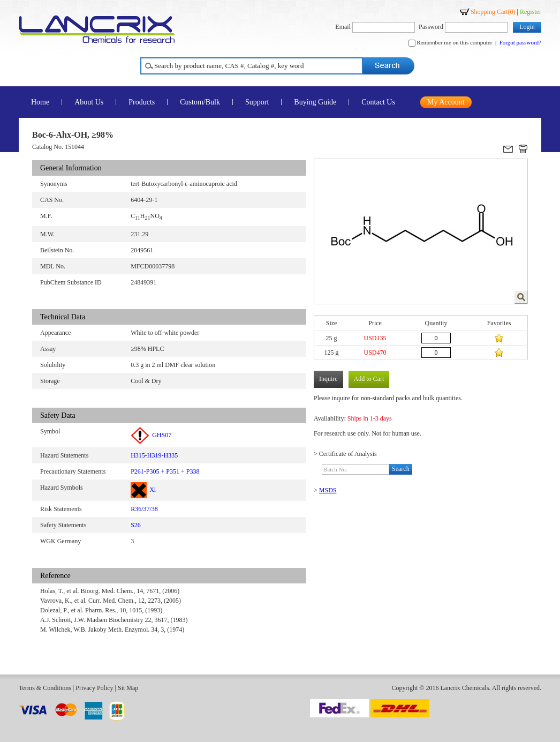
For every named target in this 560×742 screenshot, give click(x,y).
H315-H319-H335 (154, 455)
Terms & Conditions (45, 688)
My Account (446, 102)
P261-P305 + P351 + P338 (165, 471)
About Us (89, 102)
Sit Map (128, 688)
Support (257, 102)
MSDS (328, 490)
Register (531, 12)
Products (142, 102)
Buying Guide (315, 102)
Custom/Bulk (200, 102)
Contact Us (378, 102)
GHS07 (151, 435)
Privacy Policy (94, 688)
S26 (136, 525)
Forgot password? (520, 42)
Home (40, 102)
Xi (143, 490)
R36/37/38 (144, 509)
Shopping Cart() (493, 12)
